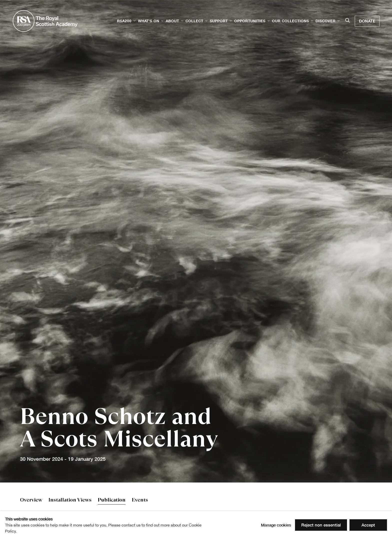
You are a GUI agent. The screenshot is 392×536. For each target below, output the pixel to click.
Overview (31, 500)
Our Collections (290, 21)
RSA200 (124, 21)
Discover (325, 21)
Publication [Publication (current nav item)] (112, 500)
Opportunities (250, 21)
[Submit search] (347, 21)
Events (140, 500)
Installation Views (70, 500)
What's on (149, 21)
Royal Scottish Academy (45, 21)
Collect (194, 21)
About (172, 21)
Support (219, 21)
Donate (367, 21)
